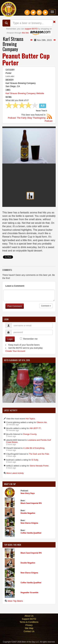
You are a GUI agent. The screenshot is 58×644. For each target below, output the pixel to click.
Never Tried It (41, 111)
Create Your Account (15, 351)
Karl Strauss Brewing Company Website (25, 93)
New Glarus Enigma (29, 523)
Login (10, 339)
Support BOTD (29, 619)
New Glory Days (28, 493)
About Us (29, 616)
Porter (9, 73)
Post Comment (15, 306)
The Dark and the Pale (39, 454)
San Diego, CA (13, 86)
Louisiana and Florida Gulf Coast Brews (29, 441)
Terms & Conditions (29, 622)
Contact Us (29, 631)
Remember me (30, 339)
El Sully (35, 460)
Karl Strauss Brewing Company (13, 44)
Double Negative (28, 513)
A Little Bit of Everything (34, 448)
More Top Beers (15, 601)
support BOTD (31, 29)
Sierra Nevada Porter (39, 466)
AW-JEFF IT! (35, 428)
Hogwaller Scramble (29, 593)
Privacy (29, 625)
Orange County (30, 434)
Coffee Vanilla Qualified (31, 533)
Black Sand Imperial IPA (31, 503)
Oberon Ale (42, 422)
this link (25, 33)
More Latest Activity (15, 473)
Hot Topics (30, 419)
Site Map (29, 628)
